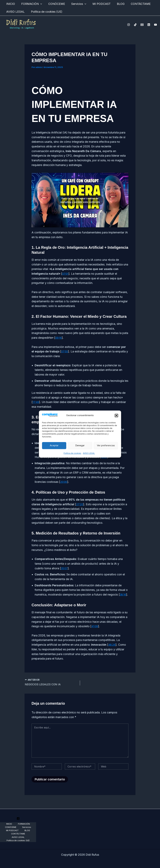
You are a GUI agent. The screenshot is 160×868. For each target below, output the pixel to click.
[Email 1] (142, 25)
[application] (39, 4)
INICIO (10, 4)
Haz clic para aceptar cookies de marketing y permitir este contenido (80, 200)
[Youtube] (18, 820)
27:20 (80, 504)
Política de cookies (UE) (46, 12)
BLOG (117, 4)
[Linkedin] (149, 25)
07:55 (65, 351)
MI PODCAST (99, 4)
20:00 (64, 482)
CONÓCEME (55, 4)
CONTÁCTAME (137, 4)
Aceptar (54, 445)
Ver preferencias (106, 445)
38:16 (39, 599)
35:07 (65, 568)
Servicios (77, 4)
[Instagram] (129, 25)
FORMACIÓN (31, 4)
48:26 (112, 649)
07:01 (66, 274)
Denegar (80, 445)
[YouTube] (155, 25)
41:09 (95, 631)
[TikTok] (135, 25)
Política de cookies (72, 453)
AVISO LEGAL (89, 453)
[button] (116, 415)
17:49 (36, 402)
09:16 (59, 338)
